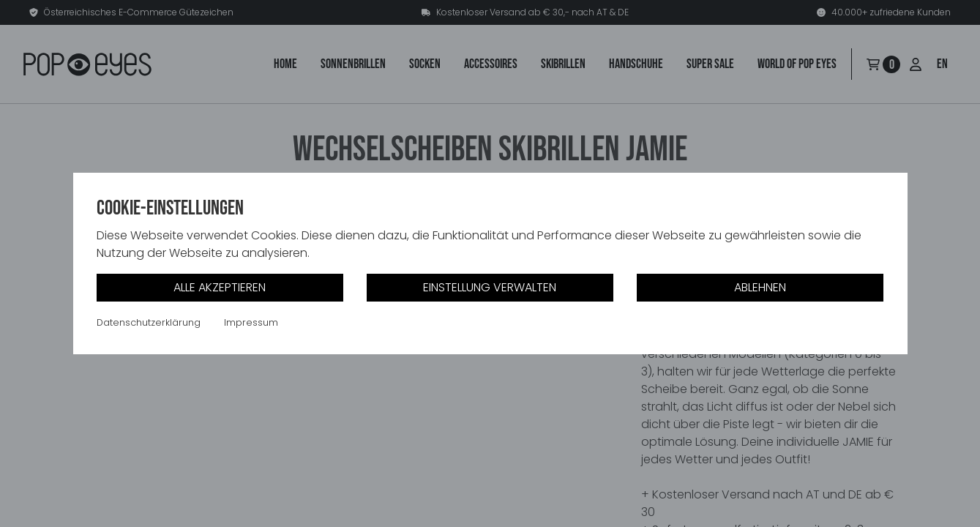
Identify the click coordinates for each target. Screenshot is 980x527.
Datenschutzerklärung (149, 323)
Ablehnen (760, 287)
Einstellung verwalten (490, 287)
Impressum (251, 323)
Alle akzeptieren (220, 287)
